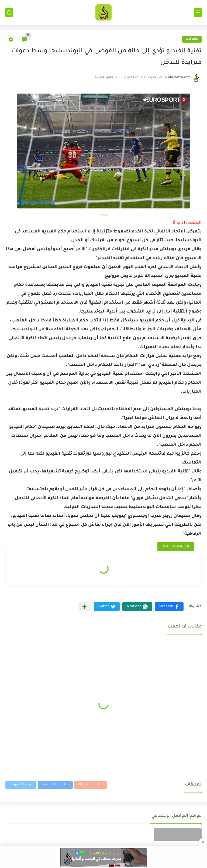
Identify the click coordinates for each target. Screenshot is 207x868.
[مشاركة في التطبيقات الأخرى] (84, 607)
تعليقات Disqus (21, 785)
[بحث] (9, 13)
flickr (103, 216)
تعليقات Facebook (55, 785)
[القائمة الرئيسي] (198, 13)
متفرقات (192, 39)
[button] (169, 607)
